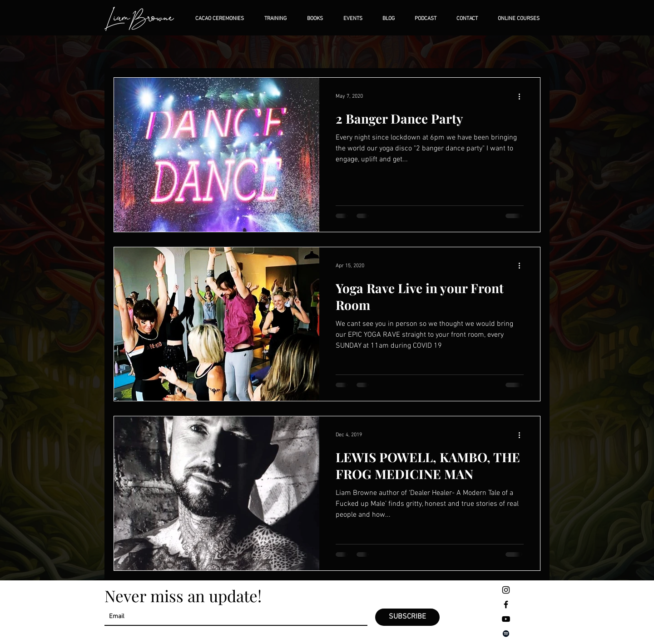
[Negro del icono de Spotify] (506, 634)
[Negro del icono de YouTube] (506, 619)
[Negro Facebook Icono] (506, 604)
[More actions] (522, 96)
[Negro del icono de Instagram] (506, 590)
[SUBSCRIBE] (407, 617)
